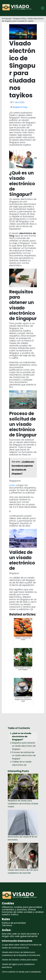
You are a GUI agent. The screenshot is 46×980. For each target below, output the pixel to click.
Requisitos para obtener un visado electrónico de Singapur (24, 746)
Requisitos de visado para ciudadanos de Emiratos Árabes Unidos (23, 804)
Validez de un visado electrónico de (22, 763)
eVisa (12, 485)
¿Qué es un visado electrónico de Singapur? (22, 736)
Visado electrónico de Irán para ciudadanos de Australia (23, 871)
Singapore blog (20, 19)
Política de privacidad (14, 923)
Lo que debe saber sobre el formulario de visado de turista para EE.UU (22, 946)
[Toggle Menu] (43, 8)
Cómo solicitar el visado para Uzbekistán (21, 972)
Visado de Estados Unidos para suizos (20, 960)
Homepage (7, 19)
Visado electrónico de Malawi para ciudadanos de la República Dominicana (21, 954)
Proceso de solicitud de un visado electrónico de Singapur (24, 755)
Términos (7, 925)
